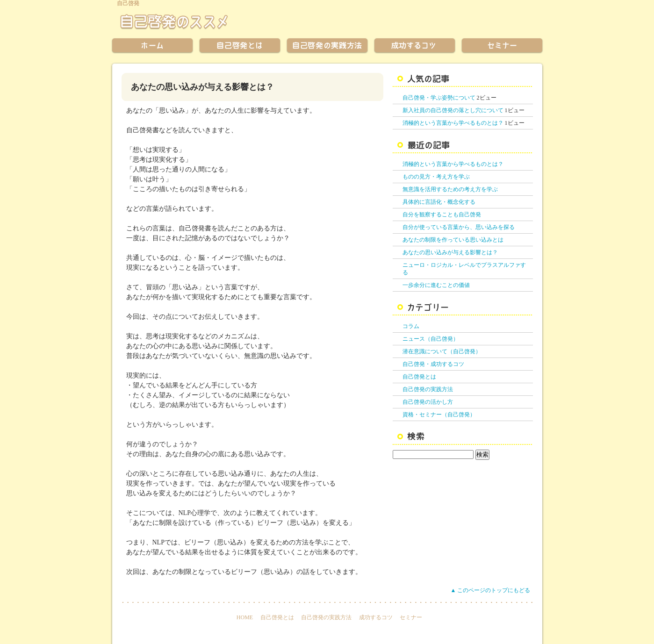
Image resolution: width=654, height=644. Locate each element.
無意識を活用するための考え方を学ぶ (450, 189)
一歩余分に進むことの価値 (436, 285)
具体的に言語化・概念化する (439, 202)
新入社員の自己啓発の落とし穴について (453, 110)
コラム (411, 326)
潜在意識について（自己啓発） (442, 351)
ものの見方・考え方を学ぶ (436, 177)
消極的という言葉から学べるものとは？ (453, 123)
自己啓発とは (419, 377)
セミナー (411, 617)
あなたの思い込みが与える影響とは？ (450, 252)
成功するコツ (376, 617)
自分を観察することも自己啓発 (442, 215)
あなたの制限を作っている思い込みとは (453, 240)
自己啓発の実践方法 (428, 389)
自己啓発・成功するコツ (433, 364)
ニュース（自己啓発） (431, 339)
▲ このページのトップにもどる (491, 590)
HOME (245, 617)
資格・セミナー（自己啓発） (439, 415)
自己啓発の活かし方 (428, 402)
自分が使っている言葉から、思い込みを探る (459, 227)
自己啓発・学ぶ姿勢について (439, 98)
